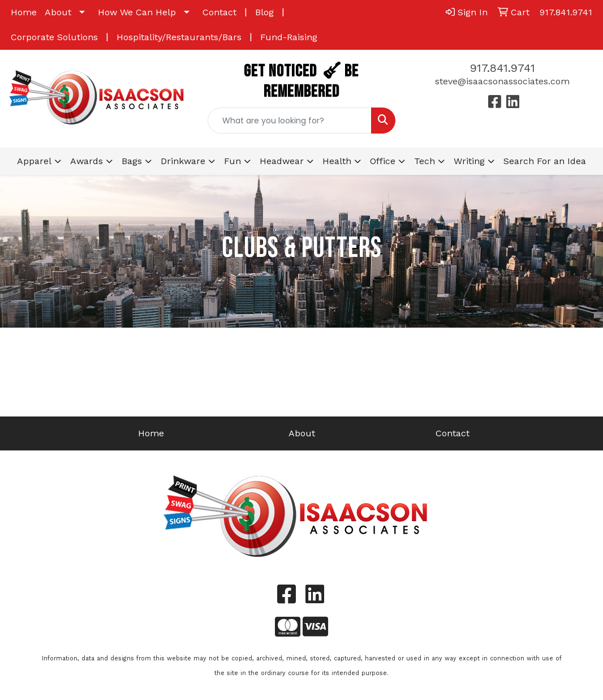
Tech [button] (425, 161)
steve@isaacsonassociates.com (502, 81)
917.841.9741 (503, 68)
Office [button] (383, 161)
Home (24, 12)
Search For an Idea (545, 161)
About (58, 12)
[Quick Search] (289, 121)
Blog (264, 12)
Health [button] (337, 161)
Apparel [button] (34, 161)
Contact (219, 12)
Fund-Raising (289, 37)
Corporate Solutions (54, 37)
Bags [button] (132, 161)
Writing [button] (469, 161)
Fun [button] (232, 161)
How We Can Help (137, 12)
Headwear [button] (282, 161)
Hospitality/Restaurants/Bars (179, 37)
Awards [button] (87, 161)
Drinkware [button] (183, 161)
